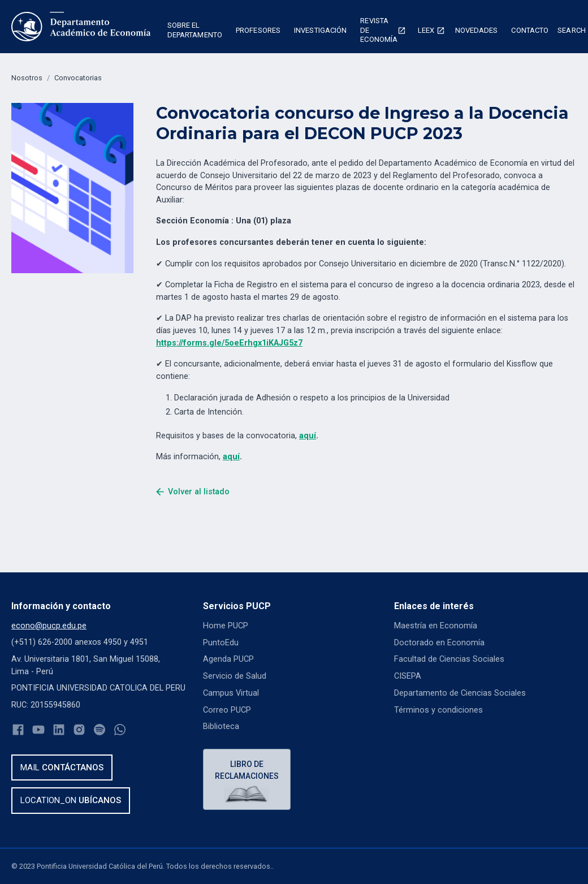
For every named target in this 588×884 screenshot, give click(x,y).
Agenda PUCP (228, 659)
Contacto (530, 30)
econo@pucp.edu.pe (49, 626)
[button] (195, 31)
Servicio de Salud (235, 676)
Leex (426, 30)
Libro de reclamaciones (247, 769)
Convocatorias (78, 78)
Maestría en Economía (435, 626)
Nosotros (27, 78)
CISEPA (408, 676)
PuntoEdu (221, 642)
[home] (81, 27)
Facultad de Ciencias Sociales (448, 659)
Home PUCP (226, 626)
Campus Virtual (231, 693)
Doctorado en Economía (439, 642)
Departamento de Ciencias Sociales (459, 693)
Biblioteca (221, 726)
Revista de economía (379, 30)
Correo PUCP (227, 710)
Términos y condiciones (438, 710)
